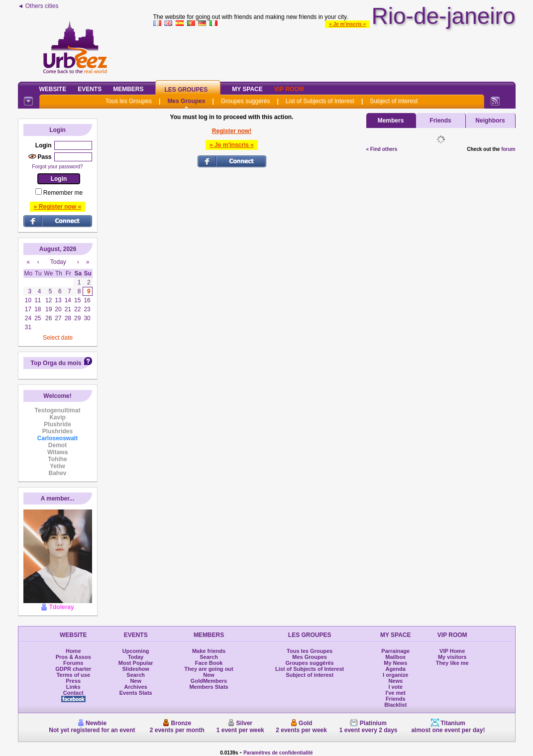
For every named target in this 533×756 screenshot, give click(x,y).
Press (73, 681)
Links (73, 687)
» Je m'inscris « (347, 24)
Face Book (209, 663)
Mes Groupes (186, 101)
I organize (395, 675)
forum (508, 149)
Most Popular (136, 663)
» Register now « (57, 207)
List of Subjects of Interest (320, 101)
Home (73, 651)
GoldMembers (209, 681)
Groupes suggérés (246, 101)
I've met (395, 693)
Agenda (396, 669)
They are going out (209, 669)
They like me (452, 663)
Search (136, 675)
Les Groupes (186, 90)
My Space (247, 89)
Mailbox (395, 657)
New (136, 681)
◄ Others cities (38, 6)
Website (53, 89)
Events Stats (136, 693)
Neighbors (490, 121)
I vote (395, 687)
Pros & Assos (73, 657)
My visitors (452, 657)
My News (395, 663)
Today (136, 657)
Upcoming (136, 651)
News (395, 681)
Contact (73, 693)
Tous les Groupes (129, 101)
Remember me (63, 193)
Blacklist (395, 705)
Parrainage (395, 651)
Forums (73, 663)
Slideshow (135, 669)
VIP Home (452, 651)
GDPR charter (73, 669)
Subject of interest (394, 101)
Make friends (209, 651)
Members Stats (209, 687)
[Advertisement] (334, 52)
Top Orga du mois (56, 363)
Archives (135, 687)
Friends (440, 121)
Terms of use (73, 675)
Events (90, 89)
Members (128, 89)
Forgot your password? (57, 167)
